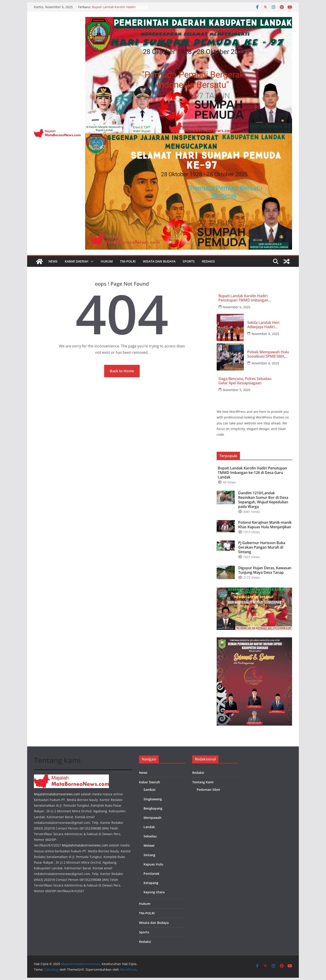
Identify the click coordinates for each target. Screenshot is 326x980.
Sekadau (150, 836)
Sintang (149, 855)
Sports (189, 261)
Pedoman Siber (209, 790)
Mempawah (152, 818)
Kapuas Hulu (153, 864)
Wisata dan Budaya (159, 261)
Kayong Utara (154, 892)
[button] (91, 261)
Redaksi (208, 261)
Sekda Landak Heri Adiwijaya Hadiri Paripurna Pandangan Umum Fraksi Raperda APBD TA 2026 (266, 325)
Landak (149, 827)
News (53, 261)
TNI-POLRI (128, 261)
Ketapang (151, 883)
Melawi (149, 845)
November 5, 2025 (237, 390)
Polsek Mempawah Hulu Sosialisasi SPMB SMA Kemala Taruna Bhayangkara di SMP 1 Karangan (268, 354)
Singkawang (153, 799)
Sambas (150, 790)
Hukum (107, 261)
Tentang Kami (203, 782)
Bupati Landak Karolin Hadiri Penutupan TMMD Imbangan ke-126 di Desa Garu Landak (243, 298)
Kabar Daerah (77, 261)
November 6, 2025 (237, 307)
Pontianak (151, 874)
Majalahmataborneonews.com (57, 794)
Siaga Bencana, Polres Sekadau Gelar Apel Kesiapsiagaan (245, 381)
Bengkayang (153, 808)
